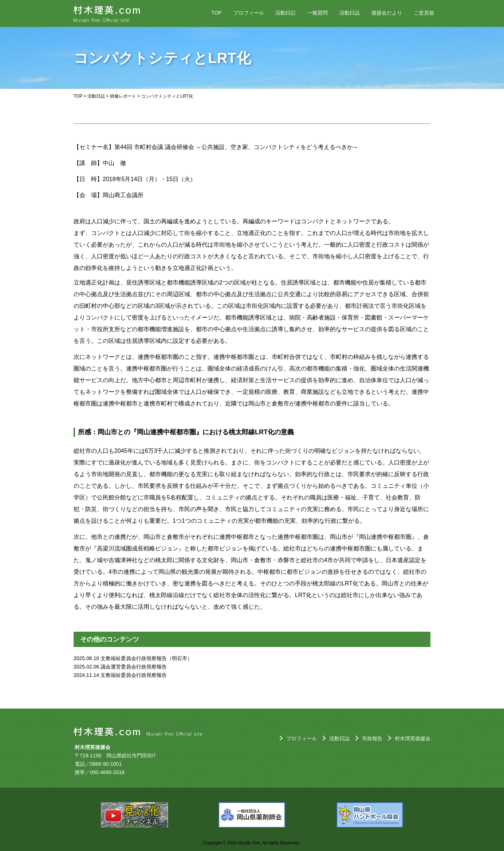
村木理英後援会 (413, 738)
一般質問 (318, 13)
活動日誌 (350, 13)
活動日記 (286, 13)
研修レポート (123, 96)
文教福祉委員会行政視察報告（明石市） (146, 658)
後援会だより (387, 13)
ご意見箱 (424, 13)
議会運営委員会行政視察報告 (134, 667)
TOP (216, 13)
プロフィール (249, 13)
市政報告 (372, 738)
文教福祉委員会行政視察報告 (134, 675)
